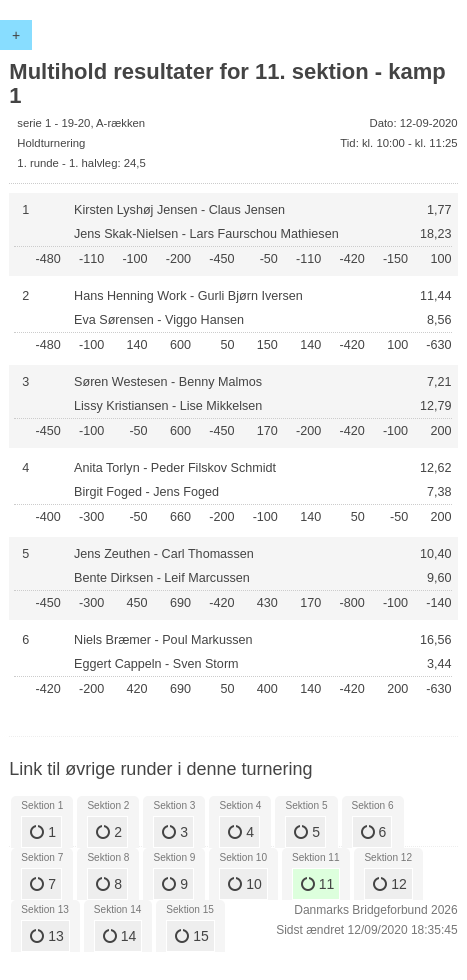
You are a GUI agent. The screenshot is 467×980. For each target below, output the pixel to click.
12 (389, 884)
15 (191, 936)
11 (317, 884)
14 (119, 936)
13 (46, 936)
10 (244, 884)
